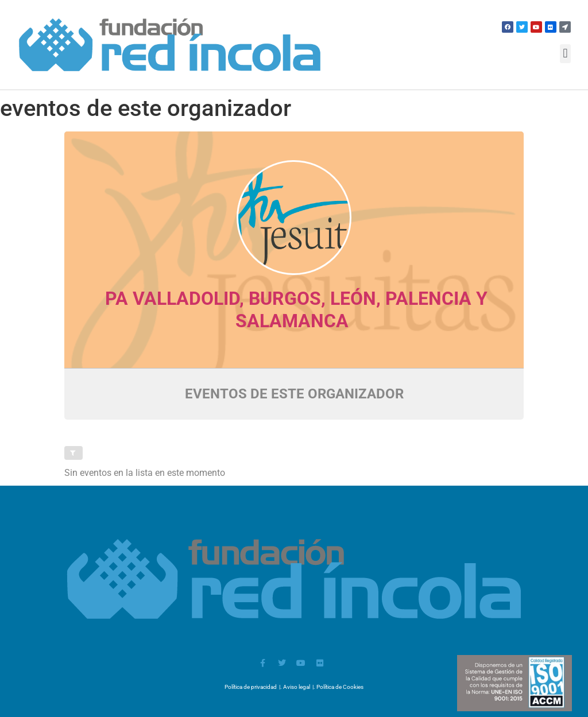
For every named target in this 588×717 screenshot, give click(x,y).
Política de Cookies (340, 687)
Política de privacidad (251, 687)
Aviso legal (297, 687)
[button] (565, 54)
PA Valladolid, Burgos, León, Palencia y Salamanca (296, 309)
